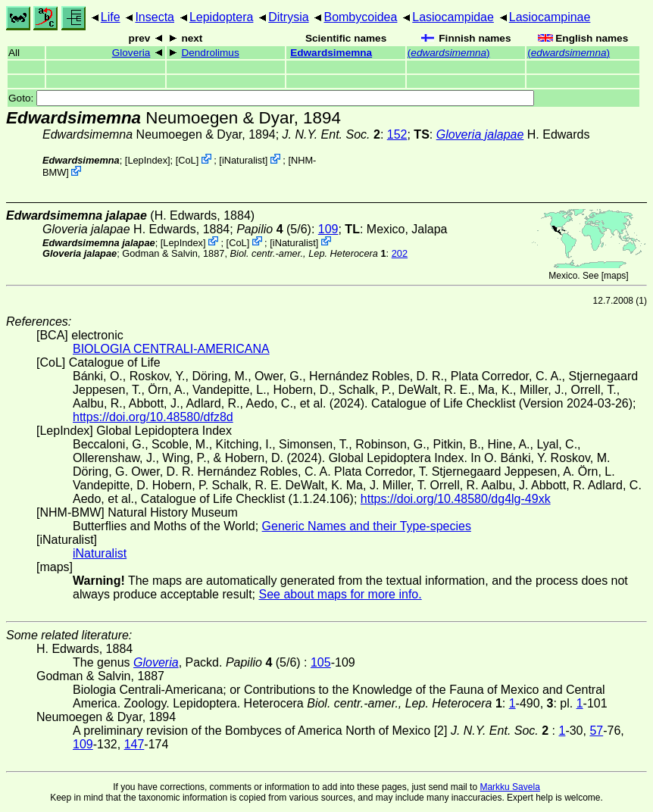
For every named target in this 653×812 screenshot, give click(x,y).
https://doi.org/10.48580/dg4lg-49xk (456, 499)
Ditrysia (288, 17)
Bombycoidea (360, 17)
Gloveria (131, 53)
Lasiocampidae (453, 17)
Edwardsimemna (331, 53)
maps (615, 276)
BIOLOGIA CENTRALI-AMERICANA (171, 349)
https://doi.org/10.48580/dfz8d (153, 417)
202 (400, 253)
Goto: (271, 98)
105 (321, 662)
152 (397, 134)
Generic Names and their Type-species (367, 526)
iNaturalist (244, 160)
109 (328, 229)
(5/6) (274, 229)
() (449, 53)
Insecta (155, 17)
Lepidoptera (222, 17)
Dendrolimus (210, 53)
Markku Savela (509, 787)
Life (111, 17)
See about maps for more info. (340, 594)
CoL (187, 160)
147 (134, 744)
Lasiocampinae (550, 17)
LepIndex (147, 160)
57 (596, 731)
